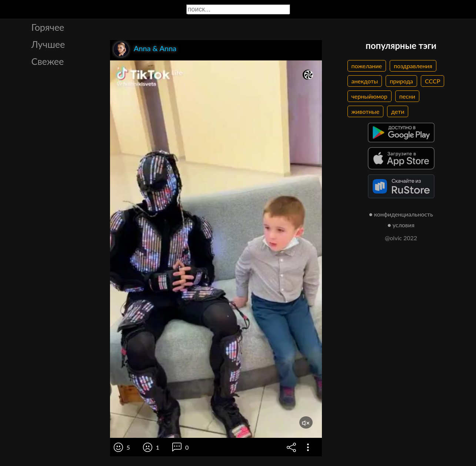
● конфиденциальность (401, 214)
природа (401, 81)
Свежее (48, 61)
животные (366, 111)
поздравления (413, 66)
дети (398, 111)
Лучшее (48, 44)
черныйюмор (370, 96)
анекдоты (365, 81)
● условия (401, 225)
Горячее (48, 27)
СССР (432, 81)
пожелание (367, 66)
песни (407, 96)
